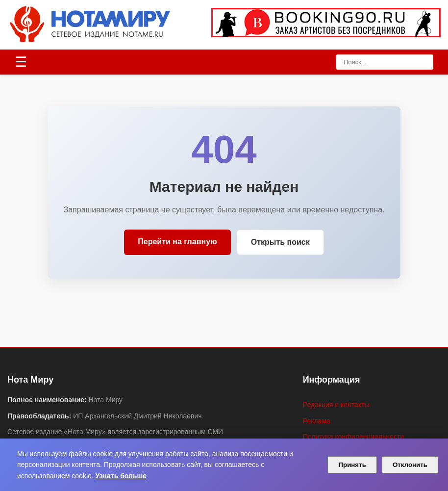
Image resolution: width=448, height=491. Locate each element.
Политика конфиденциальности (354, 437)
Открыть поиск (280, 242)
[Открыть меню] (21, 62)
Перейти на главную (177, 242)
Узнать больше (121, 476)
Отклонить (410, 465)
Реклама (317, 421)
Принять (352, 465)
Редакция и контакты (336, 405)
